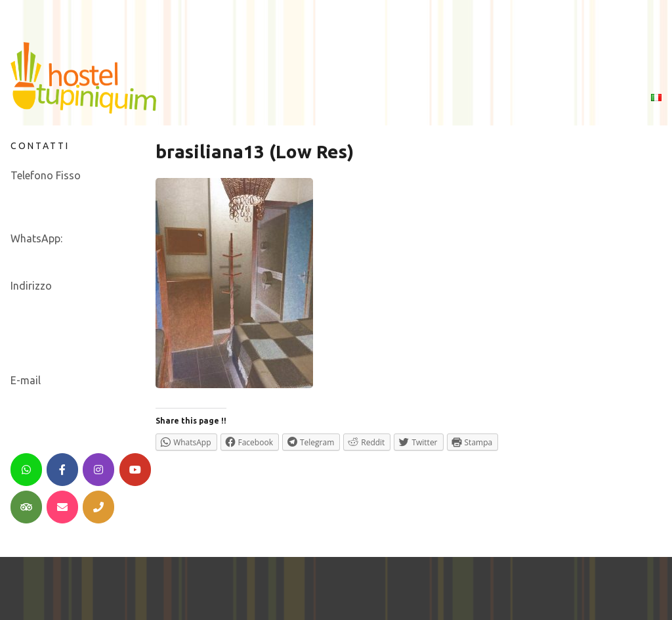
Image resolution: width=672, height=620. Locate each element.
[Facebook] (62, 470)
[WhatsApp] (26, 470)
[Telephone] (98, 507)
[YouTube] (135, 470)
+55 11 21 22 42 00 (56, 207)
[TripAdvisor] (26, 507)
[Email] (62, 507)
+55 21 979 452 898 (57, 254)
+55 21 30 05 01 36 (56, 191)
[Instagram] (98, 470)
